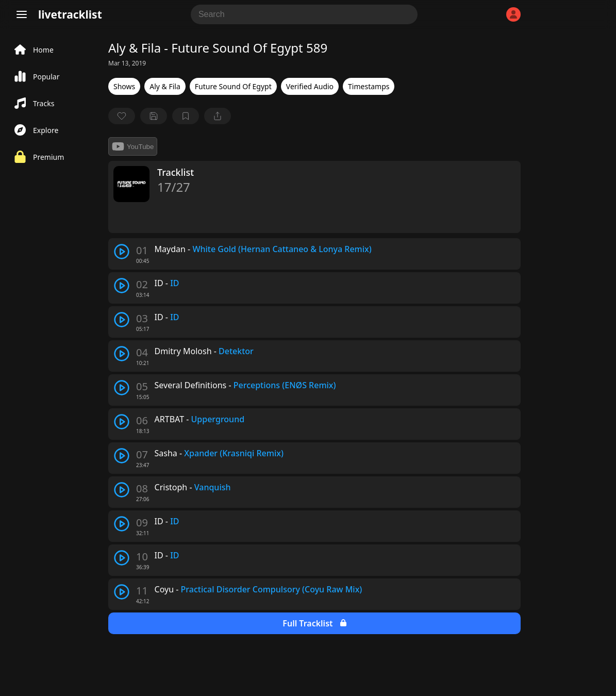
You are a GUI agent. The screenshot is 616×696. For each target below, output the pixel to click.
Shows (124, 86)
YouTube (133, 146)
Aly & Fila (165, 86)
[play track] (122, 252)
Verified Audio (310, 86)
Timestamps (369, 86)
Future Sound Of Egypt (233, 86)
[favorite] (122, 116)
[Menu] (22, 14)
